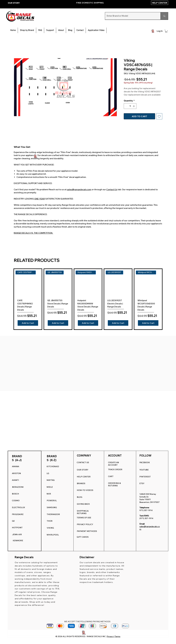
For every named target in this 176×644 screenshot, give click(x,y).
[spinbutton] (130, 106)
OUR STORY (14, 3)
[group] (88, 299)
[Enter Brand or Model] (131, 16)
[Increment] (134, 106)
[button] (50, 30)
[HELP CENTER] (160, 3)
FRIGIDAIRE (18, 514)
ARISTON (16, 473)
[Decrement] (126, 106)
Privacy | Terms (113, 636)
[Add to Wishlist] (159, 116)
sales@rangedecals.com (79, 189)
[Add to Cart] (28, 323)
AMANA (16, 466)
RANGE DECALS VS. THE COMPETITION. (33, 233)
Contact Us (112, 189)
